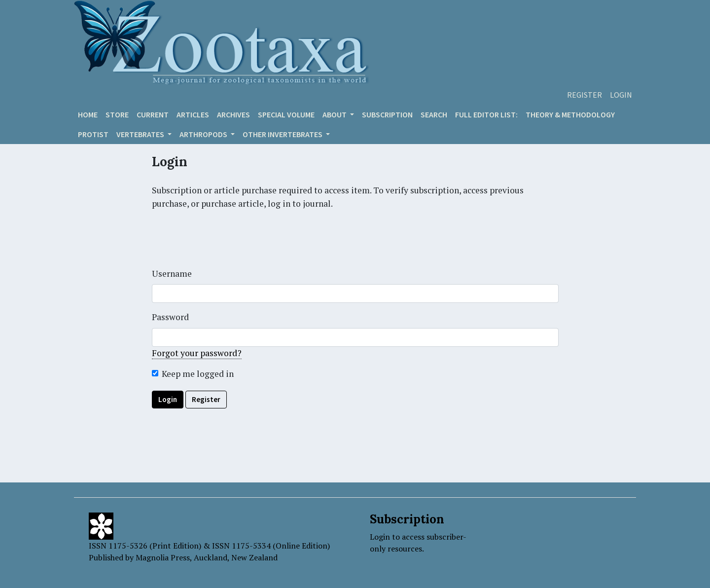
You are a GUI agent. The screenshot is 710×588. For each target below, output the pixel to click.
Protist (93, 134)
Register (585, 95)
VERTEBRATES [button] (141, 134)
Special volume (286, 114)
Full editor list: (486, 114)
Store (117, 114)
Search (434, 114)
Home (88, 114)
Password (170, 317)
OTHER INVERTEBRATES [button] (283, 134)
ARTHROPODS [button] (204, 134)
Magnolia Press (163, 557)
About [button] (335, 114)
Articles (193, 114)
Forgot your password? (197, 353)
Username (172, 274)
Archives (233, 114)
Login (621, 95)
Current (153, 114)
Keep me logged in (198, 374)
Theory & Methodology (570, 114)
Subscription (387, 114)
